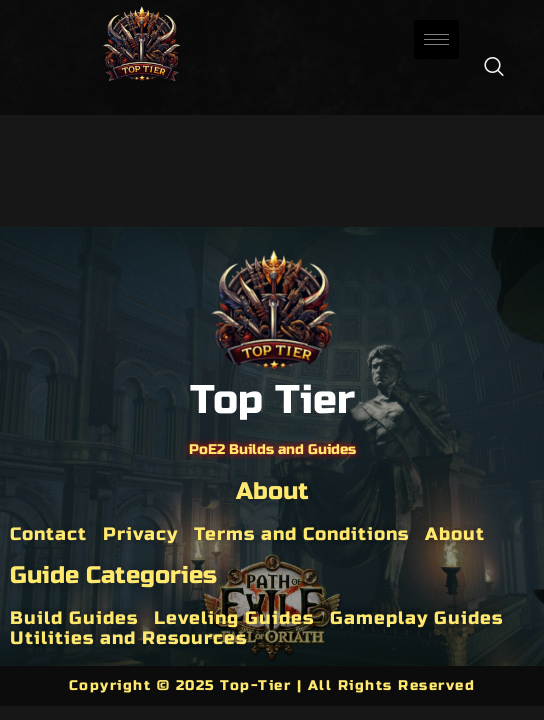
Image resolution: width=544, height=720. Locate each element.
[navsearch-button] (494, 68)
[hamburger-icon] (436, 39)
